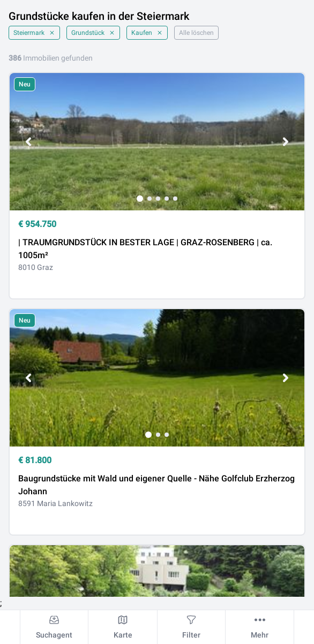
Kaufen (147, 33)
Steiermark (34, 33)
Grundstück (93, 33)
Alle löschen (196, 33)
